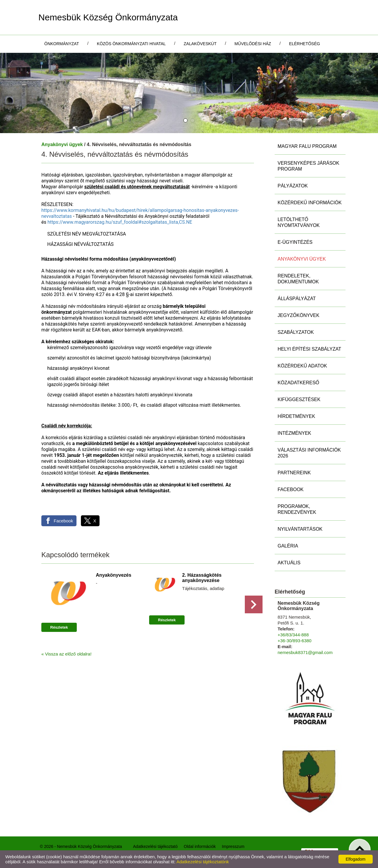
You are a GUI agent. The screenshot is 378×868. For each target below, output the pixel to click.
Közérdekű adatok (302, 366)
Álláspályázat (297, 299)
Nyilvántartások (300, 529)
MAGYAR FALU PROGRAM (307, 146)
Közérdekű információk (310, 203)
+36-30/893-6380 (295, 641)
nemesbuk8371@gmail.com (305, 652)
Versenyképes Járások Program (308, 166)
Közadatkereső (298, 383)
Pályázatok (293, 186)
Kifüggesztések (299, 399)
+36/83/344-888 (293, 635)
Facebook (291, 489)
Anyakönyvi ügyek (62, 144)
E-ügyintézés (295, 242)
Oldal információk (200, 846)
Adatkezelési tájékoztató (155, 846)
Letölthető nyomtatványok (299, 222)
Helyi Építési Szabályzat (309, 349)
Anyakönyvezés (114, 575)
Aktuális (289, 563)
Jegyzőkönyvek (298, 315)
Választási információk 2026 (309, 453)
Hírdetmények (296, 416)
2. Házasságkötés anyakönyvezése (202, 578)
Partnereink (294, 473)
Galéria (288, 546)
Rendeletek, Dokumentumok (298, 279)
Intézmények (294, 433)
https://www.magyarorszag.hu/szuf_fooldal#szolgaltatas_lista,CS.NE (120, 222)
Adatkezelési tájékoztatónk (203, 862)
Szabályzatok (296, 332)
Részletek (59, 627)
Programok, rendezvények (297, 509)
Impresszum (233, 846)
